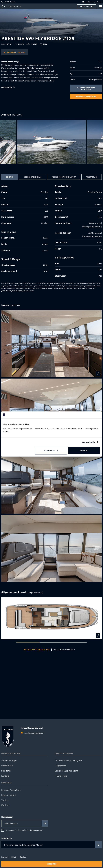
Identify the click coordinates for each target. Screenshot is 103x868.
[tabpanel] (51, 232)
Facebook (23, 857)
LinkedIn (14, 857)
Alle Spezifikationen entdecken (86, 88)
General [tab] (10, 177)
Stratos (5, 800)
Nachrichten (7, 765)
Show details (89, 442)
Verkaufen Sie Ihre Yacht (66, 771)
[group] (52, 142)
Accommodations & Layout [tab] (64, 177)
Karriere (5, 805)
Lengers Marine (9, 795)
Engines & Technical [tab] (33, 177)
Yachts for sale (87, 6)
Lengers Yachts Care (11, 790)
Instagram (5, 857)
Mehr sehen (7, 87)
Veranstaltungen (9, 760)
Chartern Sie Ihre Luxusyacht (68, 760)
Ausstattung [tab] (92, 177)
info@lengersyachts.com (34, 733)
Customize (51, 451)
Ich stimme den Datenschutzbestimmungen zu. (24, 830)
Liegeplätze (60, 765)
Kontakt (5, 776)
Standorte (6, 771)
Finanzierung (61, 776)
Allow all (84, 451)
